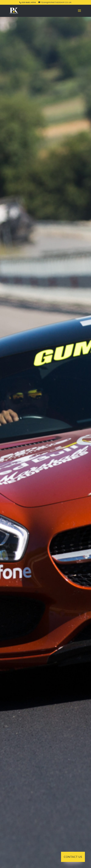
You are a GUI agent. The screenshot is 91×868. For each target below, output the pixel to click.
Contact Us (73, 857)
